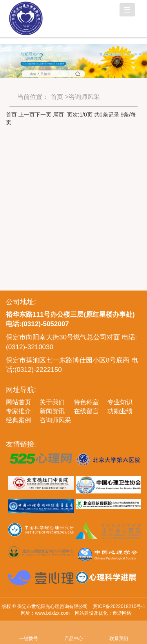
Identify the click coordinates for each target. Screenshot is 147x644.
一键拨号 (28, 628)
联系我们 (119, 628)
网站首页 (18, 402)
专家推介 (18, 411)
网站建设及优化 (91, 613)
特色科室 (86, 402)
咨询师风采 (55, 420)
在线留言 (86, 411)
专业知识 (120, 402)
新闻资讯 (52, 411)
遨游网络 (122, 613)
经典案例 (18, 420)
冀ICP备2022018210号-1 (119, 606)
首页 (57, 97)
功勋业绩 (120, 411)
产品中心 (73, 628)
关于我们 (52, 402)
